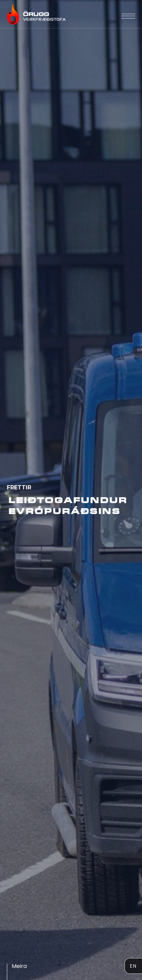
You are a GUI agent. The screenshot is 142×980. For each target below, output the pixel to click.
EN (133, 966)
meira (19, 966)
